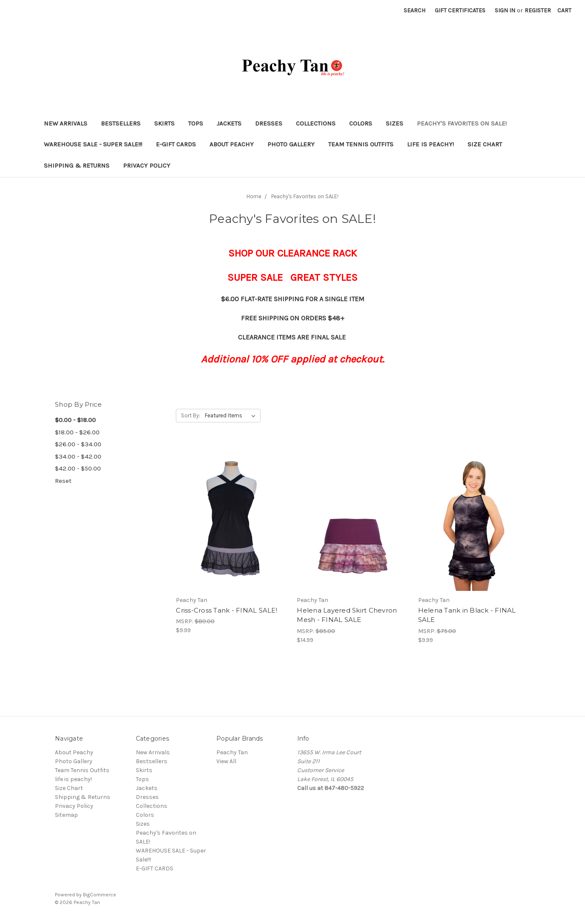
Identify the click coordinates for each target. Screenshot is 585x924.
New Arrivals (66, 123)
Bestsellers (121, 123)
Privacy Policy (147, 165)
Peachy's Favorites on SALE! (462, 123)
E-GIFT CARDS (176, 144)
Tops (196, 123)
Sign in (505, 10)
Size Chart (485, 144)
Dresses (269, 123)
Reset (63, 481)
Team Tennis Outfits (361, 144)
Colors (361, 123)
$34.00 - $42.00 (78, 456)
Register (538, 10)
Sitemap (66, 815)
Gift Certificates (460, 10)
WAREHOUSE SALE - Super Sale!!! (93, 144)
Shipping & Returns (77, 165)
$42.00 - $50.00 (78, 468)
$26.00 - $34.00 (78, 444)
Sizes (394, 123)
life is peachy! (430, 144)
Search (414, 10)
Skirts (164, 123)
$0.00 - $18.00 (75, 420)
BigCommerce (100, 895)
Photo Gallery (291, 144)
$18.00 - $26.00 (77, 432)
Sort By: (191, 415)
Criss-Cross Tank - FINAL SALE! (227, 610)
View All (226, 761)
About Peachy (232, 144)
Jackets (229, 123)
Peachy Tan (232, 752)
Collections (316, 123)
